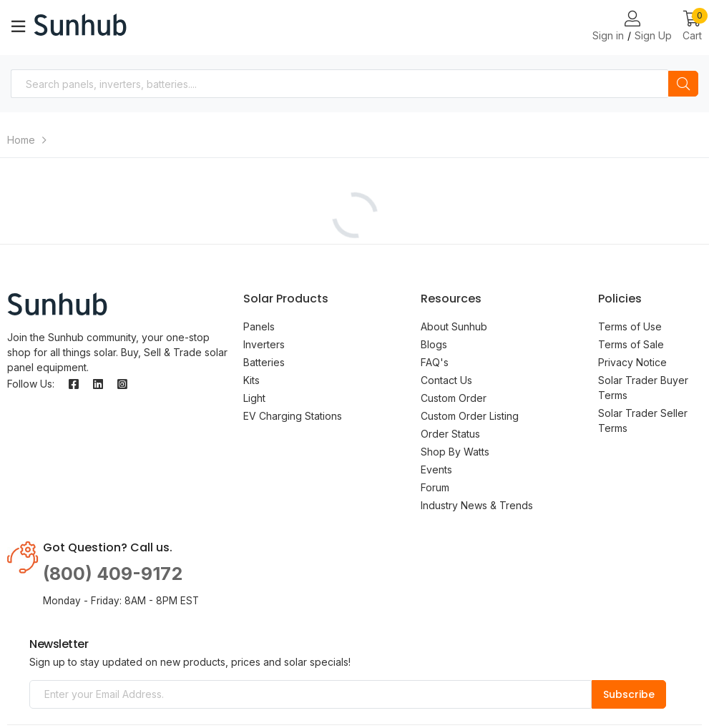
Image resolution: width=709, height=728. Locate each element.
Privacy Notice (632, 362)
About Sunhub (454, 326)
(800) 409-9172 (113, 574)
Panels (259, 326)
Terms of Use (630, 326)
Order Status (450, 434)
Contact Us (446, 380)
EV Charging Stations (293, 416)
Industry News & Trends (477, 505)
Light (254, 398)
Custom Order (454, 398)
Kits (251, 380)
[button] (692, 27)
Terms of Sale (631, 344)
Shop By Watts (455, 452)
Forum (435, 487)
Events (436, 469)
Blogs (434, 344)
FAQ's (435, 362)
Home (21, 140)
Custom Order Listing (470, 416)
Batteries (264, 362)
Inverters (264, 344)
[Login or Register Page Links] (632, 19)
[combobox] (339, 84)
